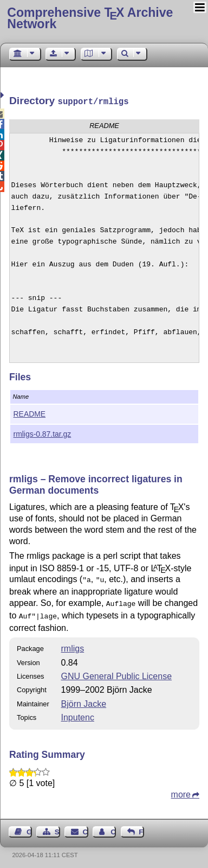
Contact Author (113, 828)
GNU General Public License (117, 672)
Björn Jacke (84, 700)
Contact (86, 828)
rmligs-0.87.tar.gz (43, 433)
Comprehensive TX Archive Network (90, 18)
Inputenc (78, 713)
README (30, 413)
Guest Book (29, 828)
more (181, 790)
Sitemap (57, 828)
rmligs (73, 644)
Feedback (141, 828)
